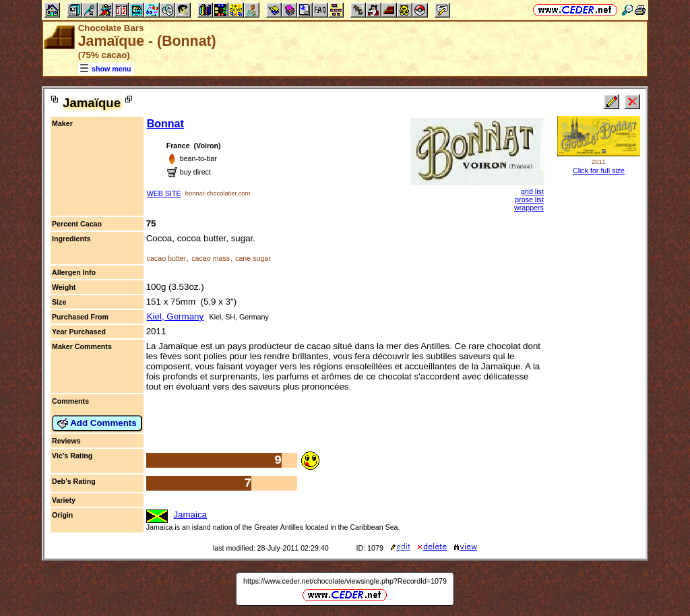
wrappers (529, 208)
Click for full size (599, 171)
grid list (532, 191)
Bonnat (165, 124)
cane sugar (253, 258)
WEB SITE (164, 193)
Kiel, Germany (175, 316)
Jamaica (190, 515)
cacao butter (167, 258)
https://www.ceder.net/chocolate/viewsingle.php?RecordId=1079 (345, 581)
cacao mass (211, 258)
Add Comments (97, 423)
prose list (529, 199)
